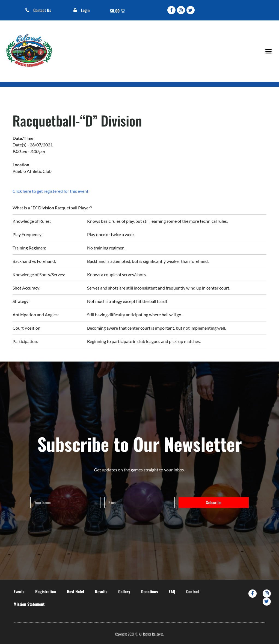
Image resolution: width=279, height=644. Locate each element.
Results (101, 591)
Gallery (124, 591)
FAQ (172, 591)
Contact (193, 591)
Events (19, 591)
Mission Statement (29, 604)
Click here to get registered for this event (51, 191)
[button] (268, 51)
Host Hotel (75, 591)
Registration (46, 591)
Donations (149, 591)
